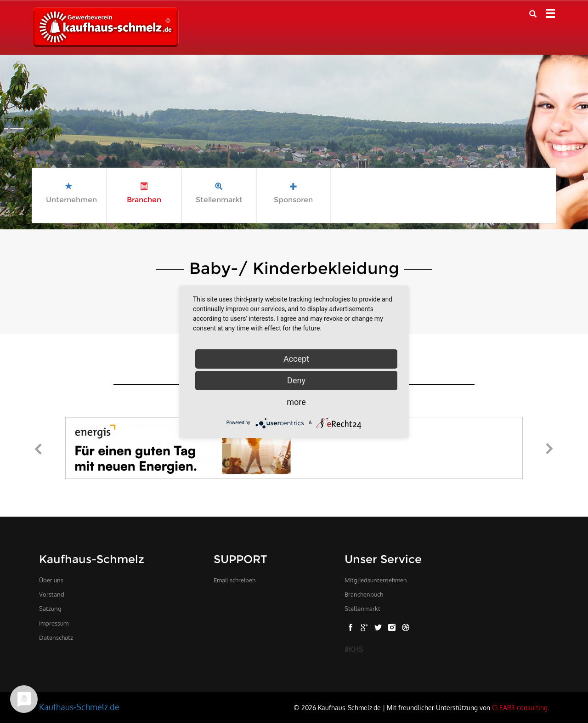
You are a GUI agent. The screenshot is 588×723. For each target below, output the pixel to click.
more (296, 402)
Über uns (51, 580)
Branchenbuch (364, 594)
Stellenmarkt (362, 609)
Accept (296, 359)
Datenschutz (56, 638)
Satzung (50, 609)
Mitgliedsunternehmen (376, 580)
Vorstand (52, 594)
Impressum (54, 623)
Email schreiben (235, 580)
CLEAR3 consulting (520, 707)
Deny (296, 380)
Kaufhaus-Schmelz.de (79, 707)
